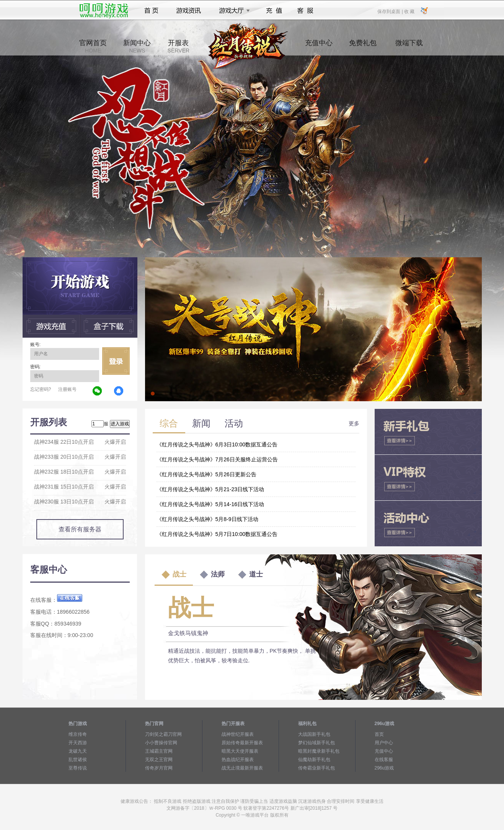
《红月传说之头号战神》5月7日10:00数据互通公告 (217, 534)
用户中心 (384, 743)
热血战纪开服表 (238, 760)
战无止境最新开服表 (242, 768)
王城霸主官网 (159, 751)
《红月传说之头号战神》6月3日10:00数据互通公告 (217, 444)
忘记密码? (41, 389)
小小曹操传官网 (161, 743)
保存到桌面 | (390, 11)
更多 (354, 423)
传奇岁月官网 (159, 768)
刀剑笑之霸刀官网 (163, 734)
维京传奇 (78, 734)
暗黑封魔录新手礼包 (319, 751)
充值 (274, 11)
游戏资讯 (189, 11)
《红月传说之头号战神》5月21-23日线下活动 (210, 489)
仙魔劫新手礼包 (314, 760)
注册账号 (67, 389)
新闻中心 (137, 46)
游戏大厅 (232, 11)
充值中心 (319, 46)
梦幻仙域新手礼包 (316, 743)
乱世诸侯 (78, 760)
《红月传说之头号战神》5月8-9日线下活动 (207, 519)
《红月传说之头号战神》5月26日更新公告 (206, 474)
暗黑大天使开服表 (240, 751)
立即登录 (116, 361)
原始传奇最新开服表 (242, 743)
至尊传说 (78, 768)
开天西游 (78, 743)
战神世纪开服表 (238, 734)
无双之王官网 (159, 760)
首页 (151, 11)
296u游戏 (384, 768)
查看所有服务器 (80, 529)
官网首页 (93, 46)
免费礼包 (363, 46)
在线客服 (384, 760)
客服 (306, 11)
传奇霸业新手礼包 (316, 768)
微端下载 (409, 46)
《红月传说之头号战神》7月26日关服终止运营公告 (217, 459)
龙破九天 (78, 751)
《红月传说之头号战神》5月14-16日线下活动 (210, 504)
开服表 (179, 46)
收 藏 (409, 11)
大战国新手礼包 (314, 734)
